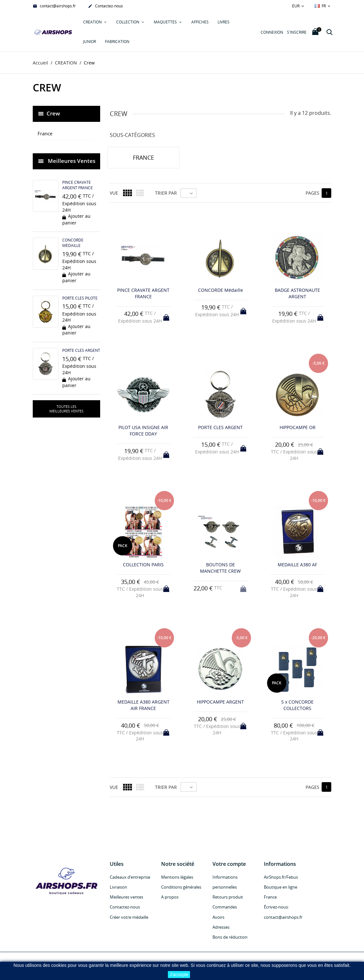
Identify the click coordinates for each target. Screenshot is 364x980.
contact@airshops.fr (54, 6)
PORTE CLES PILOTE (80, 298)
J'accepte (179, 975)
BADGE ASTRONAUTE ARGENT (297, 294)
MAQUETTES (166, 22)
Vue (114, 193)
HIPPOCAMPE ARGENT (220, 702)
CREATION (93, 22)
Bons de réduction (230, 937)
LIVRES (224, 22)
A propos (170, 897)
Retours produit (228, 897)
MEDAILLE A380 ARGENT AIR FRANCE (143, 705)
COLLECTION (128, 22)
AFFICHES (200, 22)
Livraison (118, 887)
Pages (312, 193)
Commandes (225, 907)
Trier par (166, 193)
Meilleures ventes (126, 897)
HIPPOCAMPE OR (298, 428)
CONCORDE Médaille (73, 243)
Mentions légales (177, 877)
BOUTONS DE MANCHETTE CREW (220, 568)
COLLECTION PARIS (143, 565)
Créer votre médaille (129, 917)
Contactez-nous (105, 6)
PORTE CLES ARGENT (81, 350)
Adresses (221, 927)
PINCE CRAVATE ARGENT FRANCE (78, 185)
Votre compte (229, 864)
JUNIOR (90, 42)
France (45, 134)
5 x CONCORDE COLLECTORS (297, 705)
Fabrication (117, 42)
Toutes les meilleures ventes (66, 409)
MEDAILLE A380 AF (297, 565)
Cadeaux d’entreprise (130, 877)
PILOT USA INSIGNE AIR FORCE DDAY (143, 431)
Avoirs (218, 917)
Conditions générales (181, 887)
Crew (53, 113)
